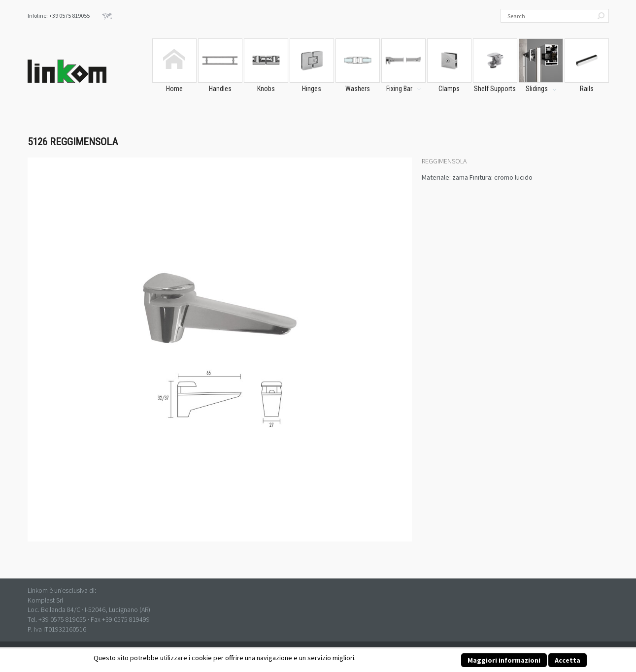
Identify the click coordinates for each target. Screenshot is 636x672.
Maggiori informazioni (504, 660)
